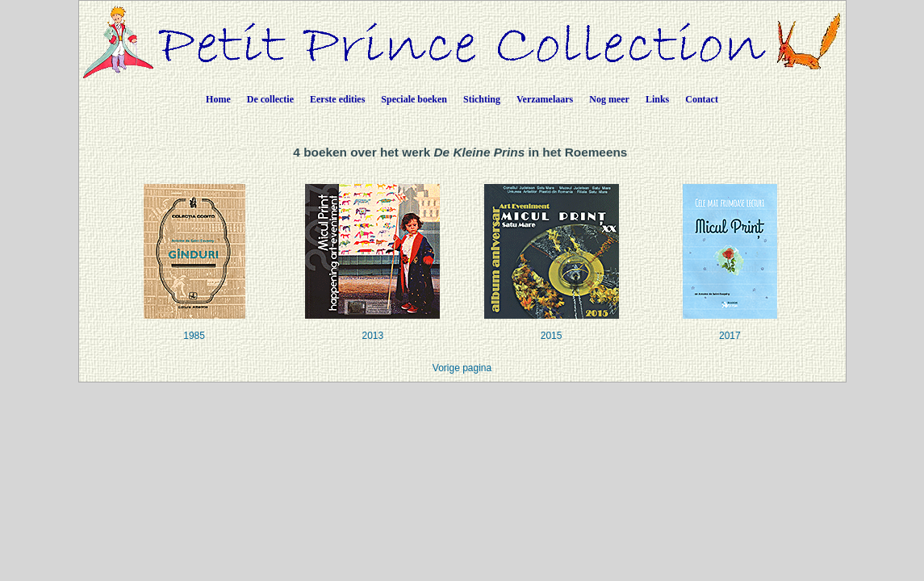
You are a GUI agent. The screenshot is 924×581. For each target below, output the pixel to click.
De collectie (270, 99)
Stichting (482, 99)
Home (218, 99)
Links (657, 99)
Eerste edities (337, 99)
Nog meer (609, 99)
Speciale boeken (414, 99)
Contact (702, 99)
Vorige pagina (462, 368)
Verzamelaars (545, 99)
